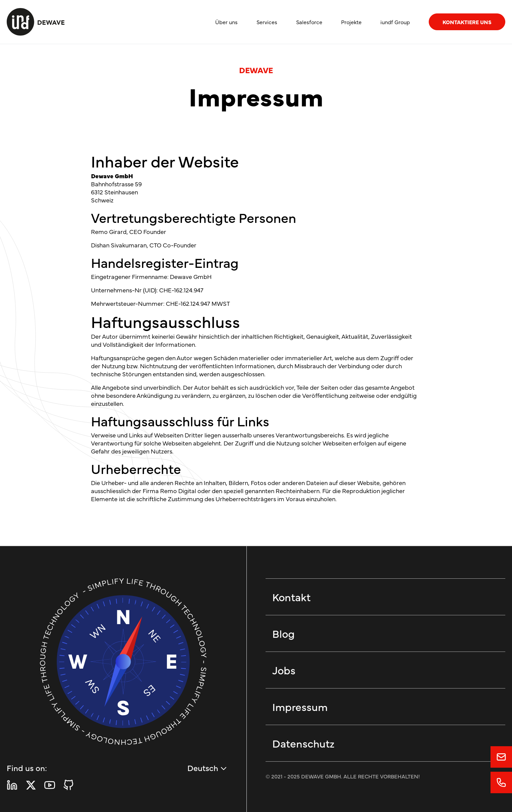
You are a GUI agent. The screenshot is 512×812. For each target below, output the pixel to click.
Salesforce (309, 22)
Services (267, 22)
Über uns (226, 22)
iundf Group (395, 22)
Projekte (351, 22)
